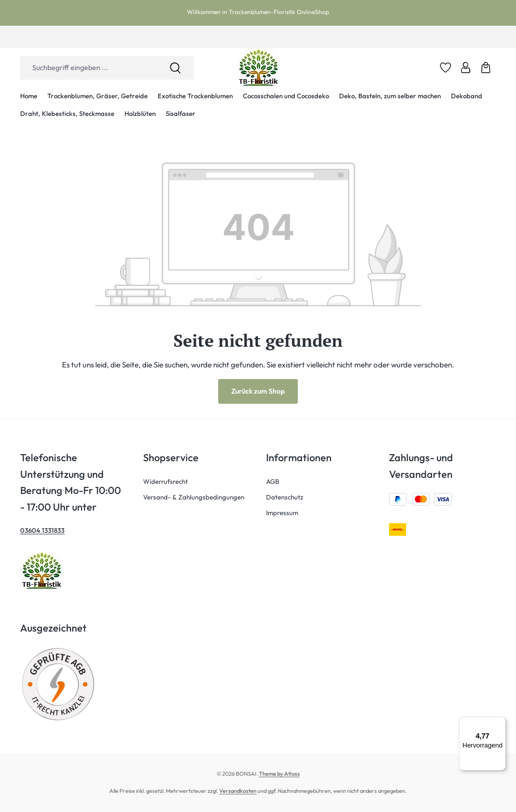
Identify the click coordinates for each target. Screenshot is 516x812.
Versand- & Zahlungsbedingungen (194, 497)
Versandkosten (238, 791)
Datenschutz (285, 497)
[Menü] (500, 723)
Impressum (282, 513)
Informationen (299, 457)
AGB (273, 481)
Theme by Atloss (279, 774)
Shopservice (171, 457)
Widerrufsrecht (166, 481)
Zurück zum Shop (258, 391)
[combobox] (89, 68)
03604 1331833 (42, 530)
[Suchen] (175, 68)
